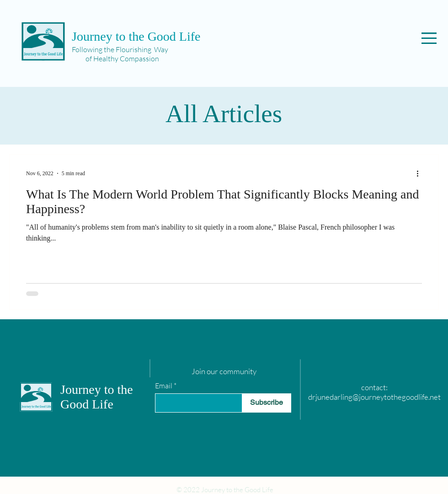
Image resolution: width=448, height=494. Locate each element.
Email (164, 386)
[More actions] (421, 173)
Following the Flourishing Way (120, 49)
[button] (429, 38)
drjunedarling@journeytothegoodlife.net (374, 397)
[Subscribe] (267, 403)
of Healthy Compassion (115, 59)
